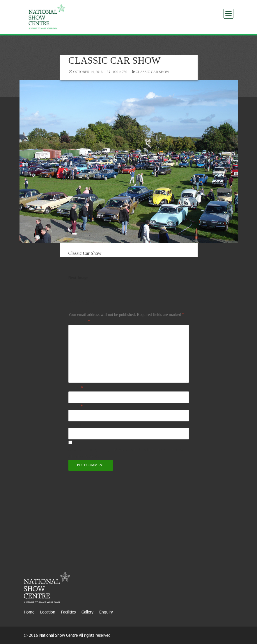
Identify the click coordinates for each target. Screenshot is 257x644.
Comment (79, 321)
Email (76, 406)
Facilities (68, 612)
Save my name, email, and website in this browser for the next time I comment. (126, 453)
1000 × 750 (119, 72)
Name (76, 388)
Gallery (87, 612)
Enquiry (106, 612)
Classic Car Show (152, 72)
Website (76, 424)
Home (29, 612)
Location (48, 612)
